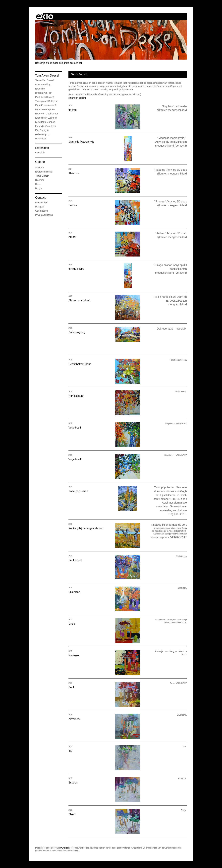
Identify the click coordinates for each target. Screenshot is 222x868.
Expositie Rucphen (45, 109)
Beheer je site (42, 63)
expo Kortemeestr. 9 (46, 105)
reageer (40, 207)
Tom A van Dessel (47, 76)
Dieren (39, 184)
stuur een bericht (77, 98)
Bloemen (40, 180)
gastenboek (42, 211)
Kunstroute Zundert (45, 122)
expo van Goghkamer (47, 114)
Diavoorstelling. (43, 85)
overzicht (40, 153)
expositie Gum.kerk (46, 126)
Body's (39, 188)
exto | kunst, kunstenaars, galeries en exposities (45, 17)
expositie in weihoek (46, 118)
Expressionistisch (44, 172)
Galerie (40, 162)
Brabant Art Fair (43, 93)
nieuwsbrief (41, 202)
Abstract (39, 168)
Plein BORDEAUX (45, 97)
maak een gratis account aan (68, 63)
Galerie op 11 (42, 134)
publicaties (41, 139)
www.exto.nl (65, 848)
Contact (40, 198)
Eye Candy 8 (42, 130)
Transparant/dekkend (46, 101)
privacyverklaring (44, 215)
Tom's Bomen (42, 176)
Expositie (40, 89)
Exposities (42, 148)
